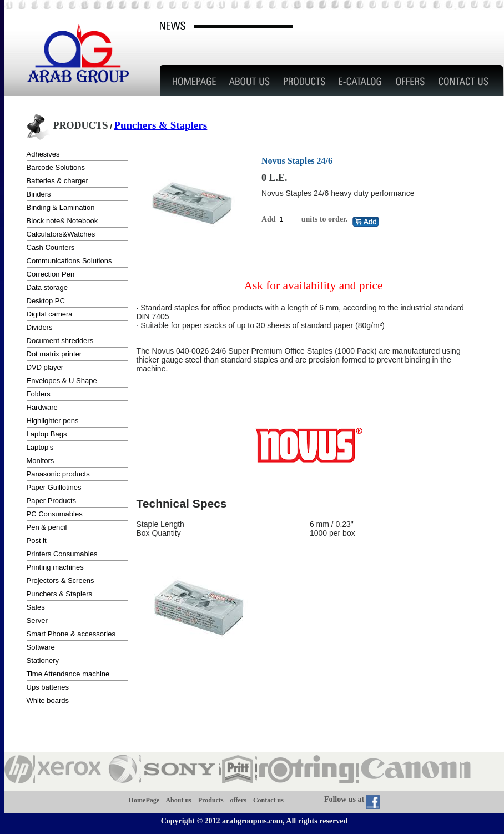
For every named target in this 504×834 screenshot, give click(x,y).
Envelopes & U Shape (62, 381)
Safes (36, 607)
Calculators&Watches (61, 234)
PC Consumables (55, 514)
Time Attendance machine (68, 674)
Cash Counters (51, 247)
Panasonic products (58, 474)
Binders (39, 194)
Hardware (42, 407)
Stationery (43, 660)
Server (37, 621)
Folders (39, 394)
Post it (37, 541)
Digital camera (50, 314)
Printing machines (55, 567)
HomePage (144, 800)
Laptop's (40, 447)
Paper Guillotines (54, 487)
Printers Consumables (62, 554)
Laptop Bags (47, 434)
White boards (48, 700)
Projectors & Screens (61, 581)
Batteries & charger (57, 181)
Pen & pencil (47, 527)
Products (211, 800)
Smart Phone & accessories (71, 634)
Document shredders (60, 341)
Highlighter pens (53, 421)
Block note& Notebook (62, 221)
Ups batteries (48, 687)
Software (41, 647)
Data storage (47, 287)
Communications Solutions (69, 261)
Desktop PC (46, 301)
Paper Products (52, 501)
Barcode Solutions (56, 167)
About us (178, 800)
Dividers (40, 327)
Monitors (41, 461)
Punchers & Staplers (160, 125)
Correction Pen (51, 274)
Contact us (268, 800)
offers (238, 800)
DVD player (45, 367)
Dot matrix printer (54, 354)
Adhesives (43, 154)
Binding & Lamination (61, 207)
